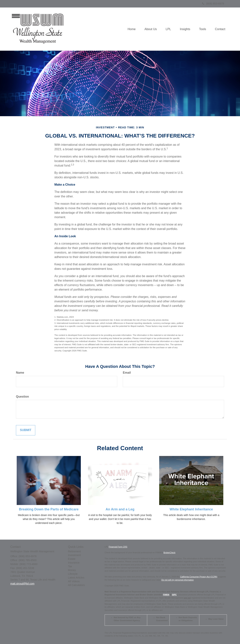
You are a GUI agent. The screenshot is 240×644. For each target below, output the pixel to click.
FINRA (166, 595)
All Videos (74, 581)
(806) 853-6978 (213, 4)
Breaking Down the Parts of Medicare (49, 509)
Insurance (74, 563)
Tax (70, 566)
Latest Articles (76, 578)
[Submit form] (26, 430)
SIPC (174, 595)
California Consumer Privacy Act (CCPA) (199, 577)
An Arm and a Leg (120, 509)
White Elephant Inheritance (191, 509)
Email (127, 373)
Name (20, 373)
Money (72, 570)
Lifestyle (73, 574)
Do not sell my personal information (178, 580)
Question (22, 397)
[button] (148, 29)
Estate (72, 559)
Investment (74, 555)
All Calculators (76, 585)
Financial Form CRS (118, 547)
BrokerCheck (169, 553)
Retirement (74, 551)
